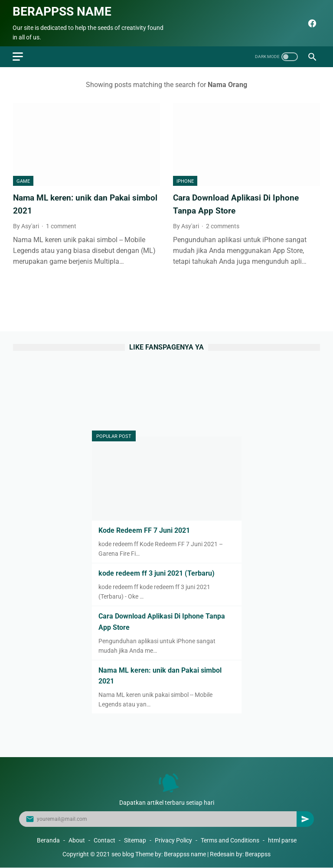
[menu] (18, 55)
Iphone (185, 180)
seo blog (123, 855)
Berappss (258, 855)
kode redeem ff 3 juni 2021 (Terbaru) (157, 573)
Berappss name (62, 10)
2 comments (223, 224)
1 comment (61, 224)
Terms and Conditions (230, 841)
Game (23, 180)
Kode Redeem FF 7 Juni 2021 (144, 530)
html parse (282, 841)
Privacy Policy (173, 841)
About (77, 841)
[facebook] (311, 22)
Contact (104, 841)
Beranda (48, 841)
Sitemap (135, 841)
